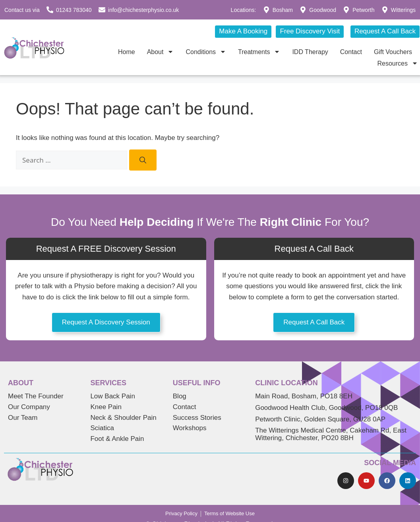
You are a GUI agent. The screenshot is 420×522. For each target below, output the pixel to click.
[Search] (143, 160)
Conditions (206, 52)
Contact (351, 52)
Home (127, 52)
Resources (398, 63)
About (161, 52)
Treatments (259, 52)
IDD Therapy (310, 52)
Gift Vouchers (393, 52)
